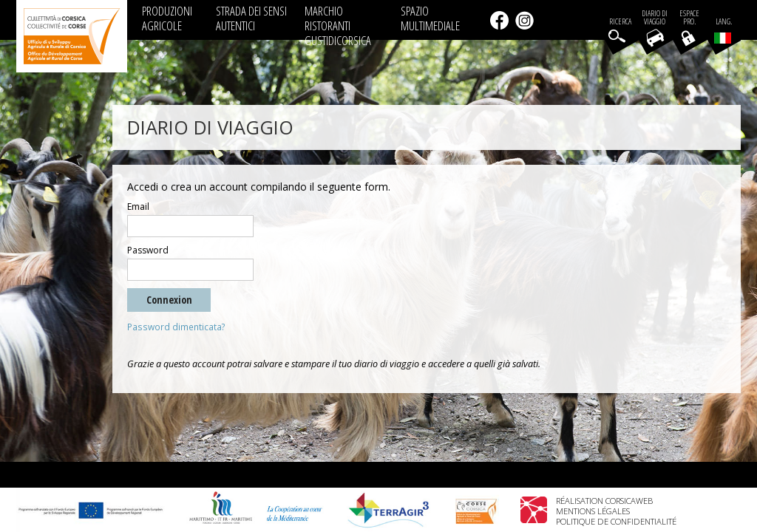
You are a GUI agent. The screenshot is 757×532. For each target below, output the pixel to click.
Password (148, 250)
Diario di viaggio (655, 18)
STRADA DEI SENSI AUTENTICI (251, 18)
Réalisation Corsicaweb (604, 501)
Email (138, 207)
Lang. (723, 30)
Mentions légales (593, 511)
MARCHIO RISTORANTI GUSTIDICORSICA (338, 25)
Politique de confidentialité (616, 521)
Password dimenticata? (176, 327)
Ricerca (620, 22)
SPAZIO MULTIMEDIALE (430, 18)
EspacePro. (689, 18)
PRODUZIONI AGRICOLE (167, 18)
